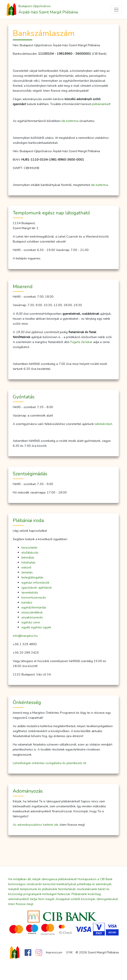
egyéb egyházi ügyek (36, 627)
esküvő (26, 567)
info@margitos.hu (25, 636)
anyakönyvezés (32, 617)
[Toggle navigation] (116, 10)
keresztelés (29, 547)
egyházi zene (31, 622)
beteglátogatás (32, 577)
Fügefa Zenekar (81, 342)
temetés (27, 572)
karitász (27, 602)
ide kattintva (70, 121)
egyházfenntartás (34, 607)
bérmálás (28, 557)
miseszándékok (32, 612)
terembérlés (30, 592)
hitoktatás (28, 562)
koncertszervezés (34, 597)
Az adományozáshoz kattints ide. (36, 825)
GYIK (69, 952)
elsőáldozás (30, 552)
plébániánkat (101, 104)
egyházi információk (35, 583)
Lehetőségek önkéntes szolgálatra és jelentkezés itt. (50, 763)
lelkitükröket (103, 424)
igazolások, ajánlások (37, 587)
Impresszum (54, 952)
